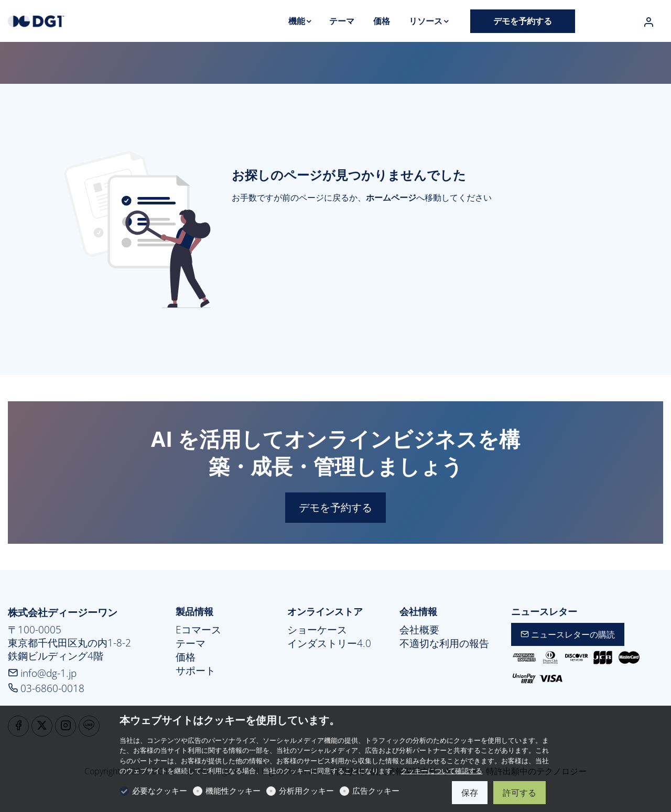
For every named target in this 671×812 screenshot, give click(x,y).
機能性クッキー (233, 791)
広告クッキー (376, 791)
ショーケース (317, 630)
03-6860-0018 (46, 688)
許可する (520, 793)
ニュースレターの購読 (568, 634)
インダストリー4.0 (329, 643)
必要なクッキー (160, 791)
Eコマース (198, 630)
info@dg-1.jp (42, 673)
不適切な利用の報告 (444, 643)
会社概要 (419, 630)
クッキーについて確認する (441, 771)
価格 (186, 657)
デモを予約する (335, 507)
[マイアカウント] (648, 22)
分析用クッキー (306, 791)
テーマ (191, 643)
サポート (196, 671)
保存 (470, 793)
